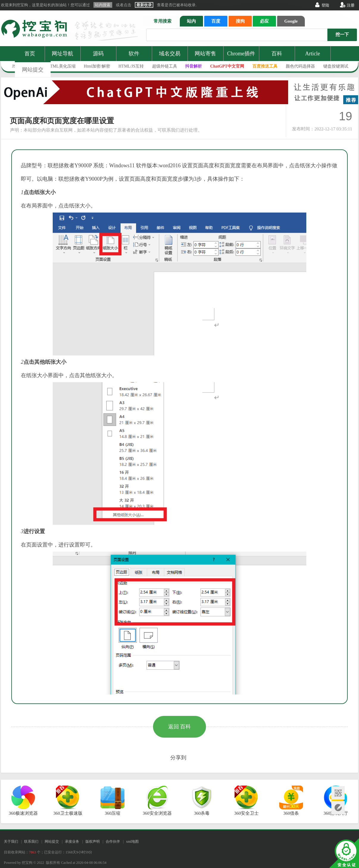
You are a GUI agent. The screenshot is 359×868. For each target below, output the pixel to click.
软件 (134, 54)
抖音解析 (193, 66)
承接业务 (72, 842)
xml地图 (132, 842)
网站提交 (33, 70)
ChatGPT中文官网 (227, 66)
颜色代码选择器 (300, 66)
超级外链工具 (165, 66)
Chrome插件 (241, 54)
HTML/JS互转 (131, 66)
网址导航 (63, 54)
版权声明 (93, 842)
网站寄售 (205, 54)
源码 (98, 54)
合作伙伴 (113, 842)
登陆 (325, 5)
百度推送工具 (265, 66)
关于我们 (11, 842)
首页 (30, 54)
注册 (351, 5)
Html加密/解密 (97, 66)
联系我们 (31, 842)
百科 (277, 54)
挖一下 (342, 35)
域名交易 (170, 54)
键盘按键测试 (336, 66)
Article (313, 54)
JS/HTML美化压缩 (59, 66)
